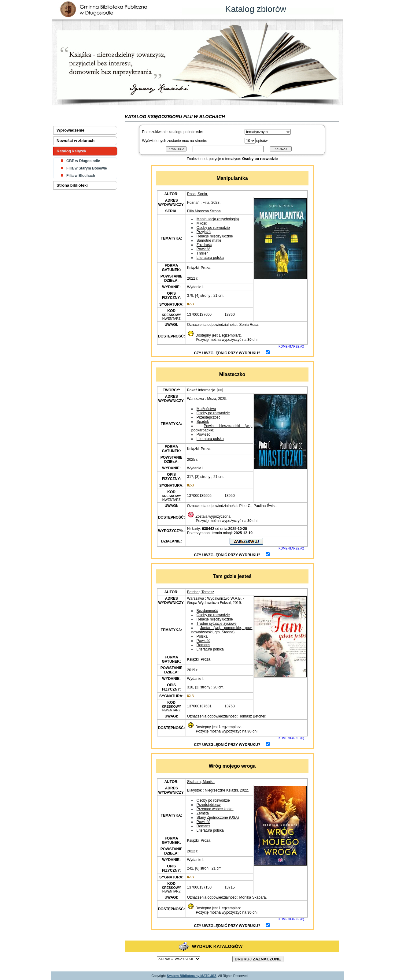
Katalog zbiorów (256, 9)
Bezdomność (207, 611)
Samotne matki (209, 240)
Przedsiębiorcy (209, 805)
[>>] (220, 390)
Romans (203, 645)
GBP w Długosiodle (83, 161)
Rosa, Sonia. (198, 194)
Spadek (203, 422)
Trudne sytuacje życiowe (217, 624)
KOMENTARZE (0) (291, 347)
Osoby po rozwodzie (213, 228)
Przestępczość (209, 417)
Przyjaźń (204, 232)
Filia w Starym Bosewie (87, 168)
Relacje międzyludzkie (215, 236)
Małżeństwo (206, 409)
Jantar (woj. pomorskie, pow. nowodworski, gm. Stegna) (222, 630)
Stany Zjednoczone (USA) (218, 818)
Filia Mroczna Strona (204, 211)
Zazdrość (204, 245)
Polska (202, 636)
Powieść (203, 249)
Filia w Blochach (81, 176)
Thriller (202, 253)
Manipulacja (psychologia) (218, 219)
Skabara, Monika (201, 782)
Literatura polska (210, 258)
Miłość (202, 223)
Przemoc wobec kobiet (215, 809)
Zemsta (203, 813)
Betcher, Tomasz (201, 592)
